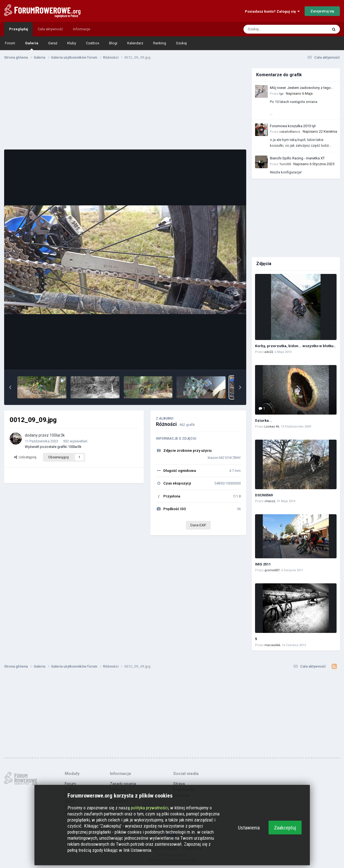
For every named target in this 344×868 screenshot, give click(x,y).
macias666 (272, 645)
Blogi (113, 43)
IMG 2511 (263, 564)
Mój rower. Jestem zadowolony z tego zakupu (300, 88)
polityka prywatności (150, 808)
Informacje (82, 29)
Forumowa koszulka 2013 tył (293, 126)
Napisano (299, 93)
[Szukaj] (273, 29)
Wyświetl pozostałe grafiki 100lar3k (53, 447)
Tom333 (285, 164)
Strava (179, 784)
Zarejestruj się (322, 11)
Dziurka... (264, 421)
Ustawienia (249, 828)
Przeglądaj (18, 29)
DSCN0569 (264, 495)
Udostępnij (25, 457)
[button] (10, 387)
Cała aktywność (50, 29)
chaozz (270, 501)
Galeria (32, 46)
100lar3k (57, 435)
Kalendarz (135, 43)
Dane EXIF (198, 525)
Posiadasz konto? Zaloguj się (272, 11)
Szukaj (181, 43)
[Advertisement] (125, 107)
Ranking (160, 43)
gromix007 (272, 570)
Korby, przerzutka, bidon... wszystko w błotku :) (296, 346)
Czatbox (93, 43)
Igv (281, 94)
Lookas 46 (272, 427)
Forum (10, 43)
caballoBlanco (290, 132)
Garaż (53, 43)
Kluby (72, 43)
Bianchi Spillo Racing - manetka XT (297, 158)
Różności (166, 424)
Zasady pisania (123, 784)
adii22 (269, 352)
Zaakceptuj (285, 828)
